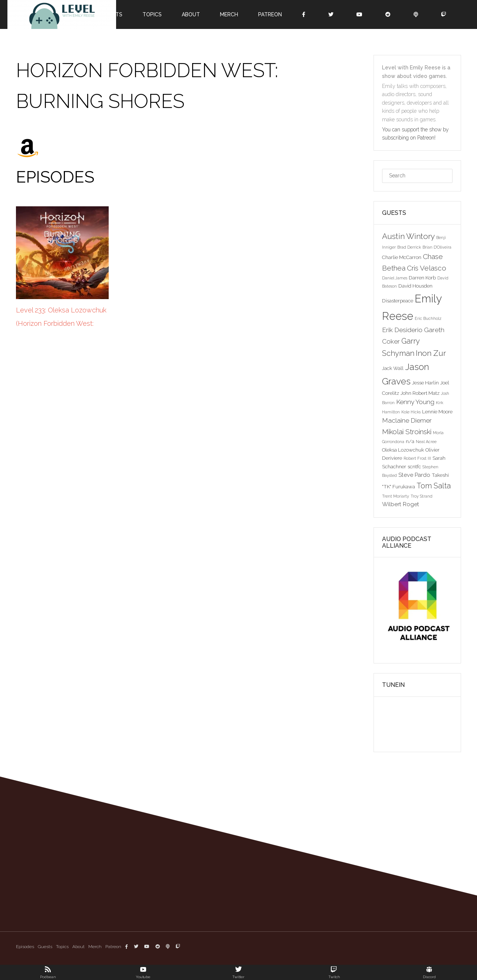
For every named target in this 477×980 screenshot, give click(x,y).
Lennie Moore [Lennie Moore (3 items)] (437, 412)
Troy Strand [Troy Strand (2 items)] (422, 496)
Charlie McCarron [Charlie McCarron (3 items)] (402, 257)
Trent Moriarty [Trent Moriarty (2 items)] (396, 496)
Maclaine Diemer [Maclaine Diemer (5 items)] (407, 420)
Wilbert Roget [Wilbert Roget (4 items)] (401, 504)
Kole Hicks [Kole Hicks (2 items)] (411, 412)
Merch (229, 14)
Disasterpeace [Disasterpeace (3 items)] (398, 301)
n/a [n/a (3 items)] (410, 441)
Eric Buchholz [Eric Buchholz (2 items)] (428, 318)
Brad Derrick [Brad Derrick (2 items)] (409, 247)
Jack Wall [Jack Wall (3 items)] (393, 368)
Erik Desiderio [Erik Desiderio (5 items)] (402, 330)
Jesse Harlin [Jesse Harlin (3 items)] (425, 383)
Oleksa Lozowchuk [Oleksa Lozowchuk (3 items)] (403, 450)
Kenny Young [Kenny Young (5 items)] (415, 402)
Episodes (25, 947)
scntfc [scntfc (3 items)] (414, 466)
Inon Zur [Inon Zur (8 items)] (431, 353)
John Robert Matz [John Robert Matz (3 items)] (420, 393)
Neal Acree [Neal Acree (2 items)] (426, 442)
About (191, 14)
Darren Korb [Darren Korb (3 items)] (422, 278)
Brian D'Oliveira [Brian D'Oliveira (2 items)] (437, 247)
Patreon (270, 14)
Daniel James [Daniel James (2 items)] (395, 278)
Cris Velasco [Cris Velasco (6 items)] (427, 268)
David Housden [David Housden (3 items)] (415, 286)
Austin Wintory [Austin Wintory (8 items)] (408, 236)
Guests (45, 947)
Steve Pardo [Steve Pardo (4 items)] (414, 475)
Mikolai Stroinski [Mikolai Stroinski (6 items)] (407, 432)
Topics (152, 14)
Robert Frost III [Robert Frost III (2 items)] (417, 458)
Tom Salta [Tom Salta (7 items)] (434, 486)
